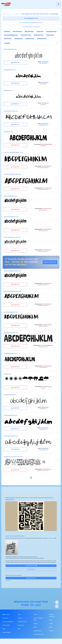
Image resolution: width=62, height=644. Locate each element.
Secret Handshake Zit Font (11, 217)
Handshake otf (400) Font (11, 333)
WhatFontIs (22, 602)
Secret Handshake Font (10, 196)
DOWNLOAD (15, 63)
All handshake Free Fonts (31, 27)
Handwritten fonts (26, 35)
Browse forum (31, 570)
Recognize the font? (31, 566)
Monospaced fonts (51, 32)
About (51, 627)
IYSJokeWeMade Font (10, 395)
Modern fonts (50, 35)
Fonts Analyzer (7, 632)
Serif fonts (7, 32)
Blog (4, 629)
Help (19, 615)
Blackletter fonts (39, 35)
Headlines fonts (30, 39)
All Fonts (17, 14)
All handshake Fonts (31, 18)
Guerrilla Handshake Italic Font (13, 174)
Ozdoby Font (7, 374)
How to (20, 618)
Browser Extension (8, 622)
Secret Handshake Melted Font (12, 271)
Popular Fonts (37, 631)
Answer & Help (52, 538)
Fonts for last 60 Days (38, 619)
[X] (57, 606)
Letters (36, 624)
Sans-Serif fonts (17, 32)
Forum (35, 615)
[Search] (57, 43)
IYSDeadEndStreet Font (10, 415)
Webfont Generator (31, 578)
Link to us (5, 618)
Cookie (51, 624)
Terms (51, 620)
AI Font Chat (6, 625)
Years (35, 627)
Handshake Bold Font (10, 70)
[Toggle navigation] (59, 4)
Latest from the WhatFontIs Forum (15, 536)
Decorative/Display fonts (11, 35)
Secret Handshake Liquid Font (12, 237)
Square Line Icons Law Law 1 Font (13, 457)
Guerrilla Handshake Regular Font (13, 152)
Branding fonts (18, 39)
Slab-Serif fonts (29, 32)
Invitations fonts (42, 39)
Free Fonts (21, 625)
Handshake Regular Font (11, 353)
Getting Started (22, 622)
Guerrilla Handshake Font (11, 312)
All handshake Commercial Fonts (31, 23)
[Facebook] (57, 602)
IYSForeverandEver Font (11, 436)
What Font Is (7, 14)
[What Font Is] (6, 4)
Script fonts (40, 32)
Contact (51, 631)
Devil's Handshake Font (10, 49)
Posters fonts (8, 39)
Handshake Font (8, 91)
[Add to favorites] (56, 53)
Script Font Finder (39, 634)
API (19, 629)
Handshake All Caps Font (11, 111)
